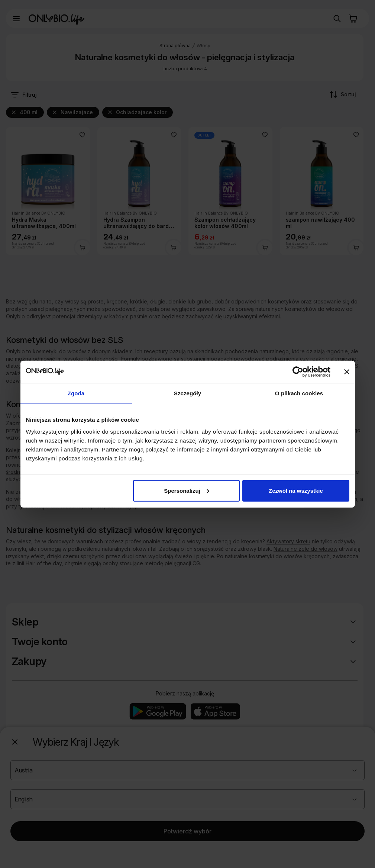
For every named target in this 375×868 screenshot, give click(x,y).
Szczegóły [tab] (187, 393)
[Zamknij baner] (347, 372)
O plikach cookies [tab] (299, 393)
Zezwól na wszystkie (296, 490)
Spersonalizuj (187, 490)
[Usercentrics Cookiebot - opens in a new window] (298, 372)
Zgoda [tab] (76, 393)
